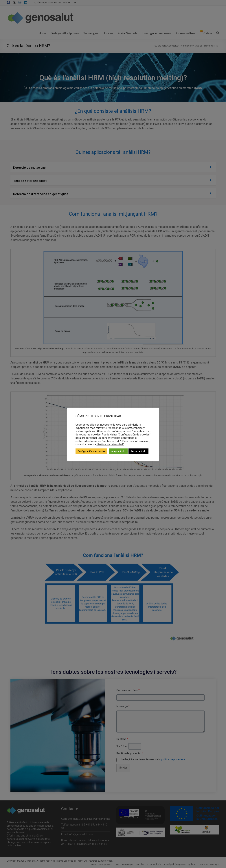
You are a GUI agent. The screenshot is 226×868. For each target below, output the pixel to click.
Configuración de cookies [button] (91, 451)
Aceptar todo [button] (118, 451)
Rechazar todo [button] (138, 451)
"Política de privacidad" (110, 444)
